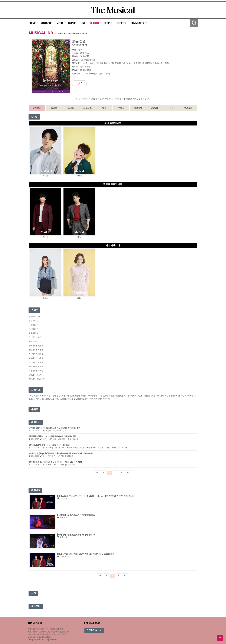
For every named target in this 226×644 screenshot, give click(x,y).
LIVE (83, 23)
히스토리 (188, 108)
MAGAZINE (46, 23)
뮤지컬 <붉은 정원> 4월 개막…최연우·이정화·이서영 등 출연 (55, 428)
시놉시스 (87, 108)
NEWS (33, 23)
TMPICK (72, 23)
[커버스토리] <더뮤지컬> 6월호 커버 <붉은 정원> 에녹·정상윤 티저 (86, 554)
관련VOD (155, 108)
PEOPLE (108, 23)
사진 (172, 108)
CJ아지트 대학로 (88, 60)
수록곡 (121, 108)
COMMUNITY (139, 23)
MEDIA (60, 23)
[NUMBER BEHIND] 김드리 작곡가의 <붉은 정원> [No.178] (52, 436)
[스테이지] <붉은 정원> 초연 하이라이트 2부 (76, 515)
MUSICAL (95, 23)
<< (97, 473)
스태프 (71, 108)
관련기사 (138, 108)
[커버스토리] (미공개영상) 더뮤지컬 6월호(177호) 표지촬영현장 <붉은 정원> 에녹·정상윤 (96, 496)
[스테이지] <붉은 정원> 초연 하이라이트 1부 (76, 535)
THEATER (121, 23)
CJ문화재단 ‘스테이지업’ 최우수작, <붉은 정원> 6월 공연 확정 (55, 462)
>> (128, 473)
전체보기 (37, 108)
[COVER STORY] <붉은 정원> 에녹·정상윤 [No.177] (49, 445)
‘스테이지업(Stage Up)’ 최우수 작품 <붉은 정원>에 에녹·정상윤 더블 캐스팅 (61, 453)
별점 (104, 108)
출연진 (54, 108)
